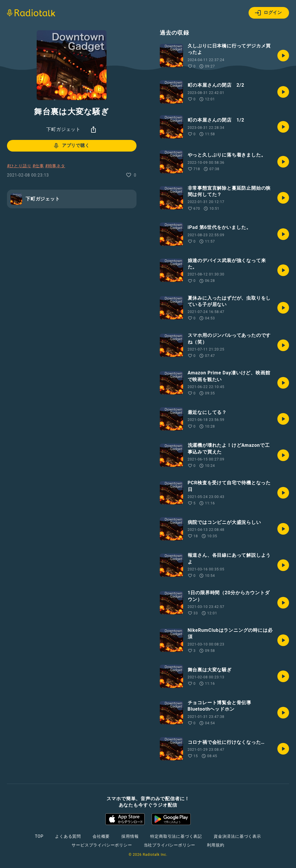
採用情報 (130, 836)
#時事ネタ (55, 166)
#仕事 (38, 166)
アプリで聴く (71, 146)
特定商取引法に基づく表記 (176, 836)
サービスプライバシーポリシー (102, 845)
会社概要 (101, 836)
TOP (39, 836)
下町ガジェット (63, 129)
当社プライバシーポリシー (170, 845)
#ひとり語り (19, 166)
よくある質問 (68, 836)
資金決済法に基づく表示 (237, 836)
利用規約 (216, 845)
